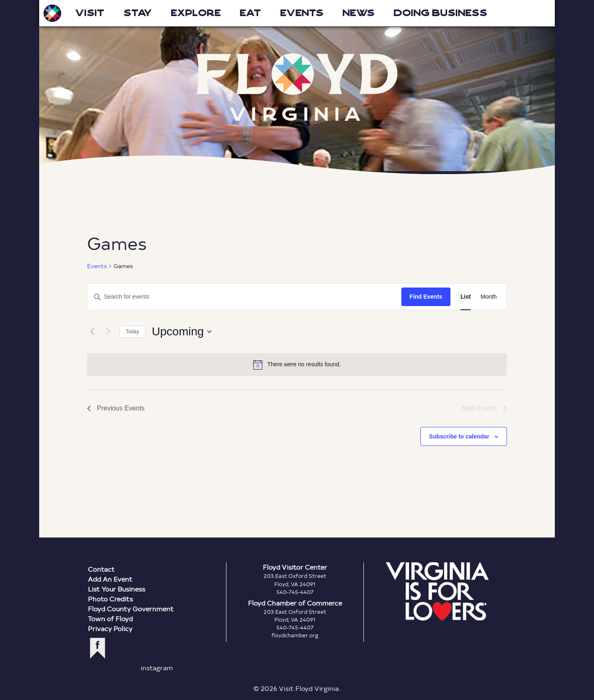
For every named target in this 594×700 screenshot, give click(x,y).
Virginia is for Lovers (437, 592)
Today (132, 332)
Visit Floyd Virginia (52, 13)
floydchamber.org (295, 635)
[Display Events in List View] (466, 297)
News (358, 13)
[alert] (297, 365)
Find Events (426, 297)
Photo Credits (110, 599)
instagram (157, 668)
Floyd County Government (131, 609)
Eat (250, 13)
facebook (98, 648)
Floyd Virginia (297, 87)
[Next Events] (108, 332)
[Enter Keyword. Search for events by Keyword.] (170, 297)
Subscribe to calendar (459, 436)
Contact (101, 569)
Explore (196, 13)
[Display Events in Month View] (489, 297)
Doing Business (440, 13)
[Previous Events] (92, 332)
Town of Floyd (110, 619)
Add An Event (110, 579)
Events (302, 13)
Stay (138, 13)
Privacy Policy (110, 628)
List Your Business (117, 589)
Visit (90, 13)
